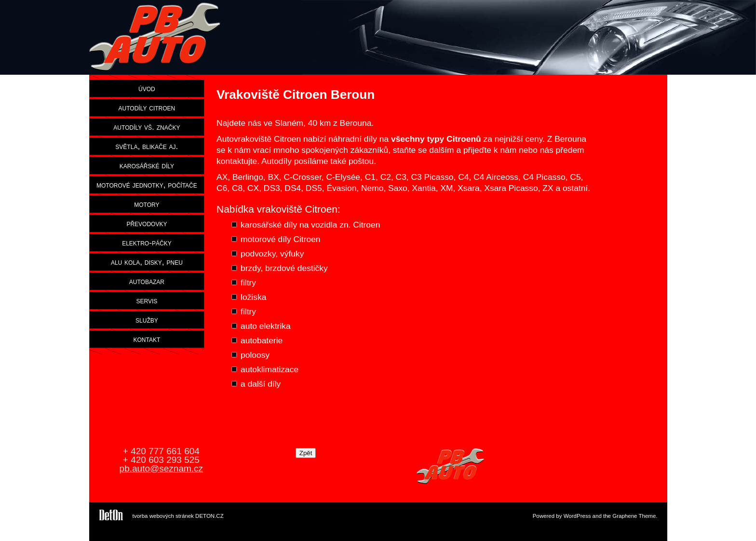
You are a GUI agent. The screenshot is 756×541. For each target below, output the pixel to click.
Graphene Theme (634, 516)
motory (147, 204)
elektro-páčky (147, 243)
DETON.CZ (209, 516)
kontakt (147, 339)
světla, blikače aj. (147, 146)
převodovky (147, 223)
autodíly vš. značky (147, 127)
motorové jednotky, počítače (147, 185)
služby (147, 320)
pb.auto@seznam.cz (162, 468)
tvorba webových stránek (163, 516)
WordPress (577, 516)
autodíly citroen (147, 108)
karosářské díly (147, 165)
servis (147, 300)
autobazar (147, 281)
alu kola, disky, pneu (147, 262)
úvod (147, 88)
